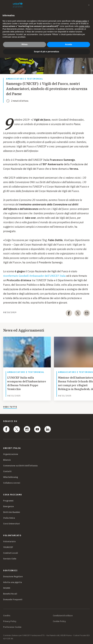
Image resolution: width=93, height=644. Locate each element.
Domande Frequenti (13, 599)
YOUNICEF (8, 547)
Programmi (8, 501)
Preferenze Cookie (12, 627)
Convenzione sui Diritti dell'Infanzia (20, 466)
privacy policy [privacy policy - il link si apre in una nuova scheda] (82, 21)
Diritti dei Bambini (12, 512)
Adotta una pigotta (13, 582)
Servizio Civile (10, 559)
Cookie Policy (59, 621)
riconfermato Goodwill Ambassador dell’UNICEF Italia (34, 276)
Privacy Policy (10, 621)
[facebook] (69, 314)
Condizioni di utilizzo (63, 616)
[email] (87, 314)
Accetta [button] (68, 44)
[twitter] (78, 314)
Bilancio (7, 460)
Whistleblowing (10, 477)
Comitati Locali (10, 553)
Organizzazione (11, 454)
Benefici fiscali (10, 594)
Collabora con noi (12, 483)
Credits (7, 616)
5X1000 (7, 588)
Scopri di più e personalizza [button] (46, 52)
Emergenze (8, 506)
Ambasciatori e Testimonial (25, 79)
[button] (89, 5)
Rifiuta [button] (25, 44)
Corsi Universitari (11, 524)
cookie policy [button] (84, 26)
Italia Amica (9, 518)
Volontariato (9, 541)
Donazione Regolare (13, 577)
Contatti (7, 471)
